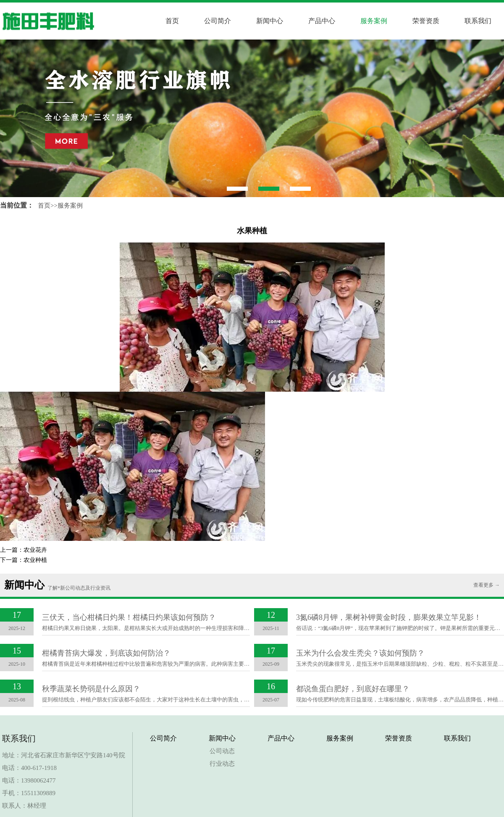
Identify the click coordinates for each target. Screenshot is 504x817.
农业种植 (35, 560)
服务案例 (374, 21)
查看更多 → (487, 585)
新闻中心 (270, 21)
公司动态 (222, 751)
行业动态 (222, 764)
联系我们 (478, 21)
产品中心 (322, 21)
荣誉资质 (426, 21)
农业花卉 (35, 550)
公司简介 (218, 21)
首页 (172, 21)
